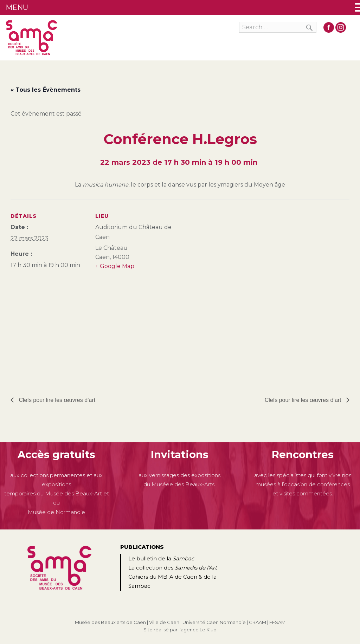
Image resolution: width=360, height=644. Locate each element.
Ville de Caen (164, 622)
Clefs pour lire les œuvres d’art (56, 400)
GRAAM (258, 622)
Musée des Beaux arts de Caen (110, 622)
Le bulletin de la (161, 558)
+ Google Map (115, 266)
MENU (17, 7)
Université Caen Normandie (214, 622)
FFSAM (277, 622)
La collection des (173, 568)
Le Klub (208, 630)
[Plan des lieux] (48, 334)
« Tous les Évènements (46, 90)
